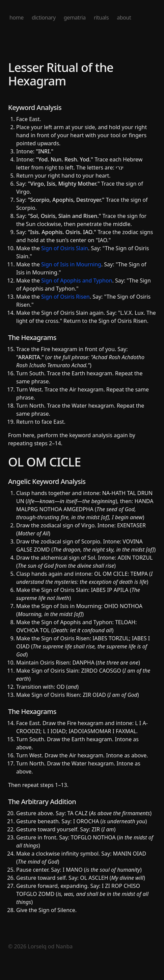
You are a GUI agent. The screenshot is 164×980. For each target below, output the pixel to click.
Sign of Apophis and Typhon (77, 280)
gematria (75, 17)
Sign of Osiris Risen (65, 297)
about (124, 17)
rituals (101, 17)
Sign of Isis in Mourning (71, 264)
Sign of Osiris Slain (65, 248)
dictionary (44, 17)
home (17, 17)
